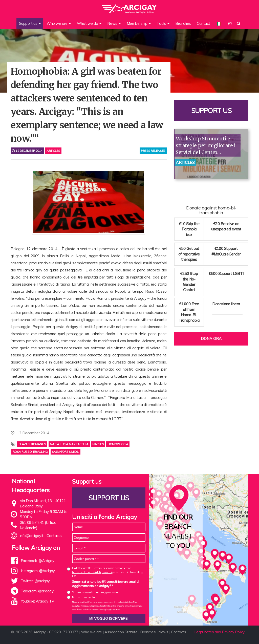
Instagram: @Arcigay (38, 571)
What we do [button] (89, 23)
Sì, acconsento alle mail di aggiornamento (96, 592)
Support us (211, 111)
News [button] (114, 23)
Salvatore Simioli (66, 452)
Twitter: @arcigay (35, 581)
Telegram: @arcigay (37, 591)
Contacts (54, 536)
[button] (230, 23)
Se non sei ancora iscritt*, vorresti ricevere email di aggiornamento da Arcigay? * (106, 584)
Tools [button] (163, 23)
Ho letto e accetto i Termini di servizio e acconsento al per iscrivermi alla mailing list (107, 572)
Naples (98, 444)
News (163, 632)
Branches (183, 23)
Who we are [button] (59, 23)
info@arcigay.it (32, 536)
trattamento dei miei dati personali (92, 572)
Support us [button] (30, 23)
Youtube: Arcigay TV (37, 601)
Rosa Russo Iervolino (30, 452)
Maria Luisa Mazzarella (69, 444)
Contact (203, 23)
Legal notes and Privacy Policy (220, 632)
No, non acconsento (83, 597)
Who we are (91, 632)
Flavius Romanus (32, 444)
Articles (53, 151)
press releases (153, 151)
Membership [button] (139, 23)
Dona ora (211, 339)
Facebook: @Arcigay (38, 561)
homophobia (118, 444)
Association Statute (121, 632)
